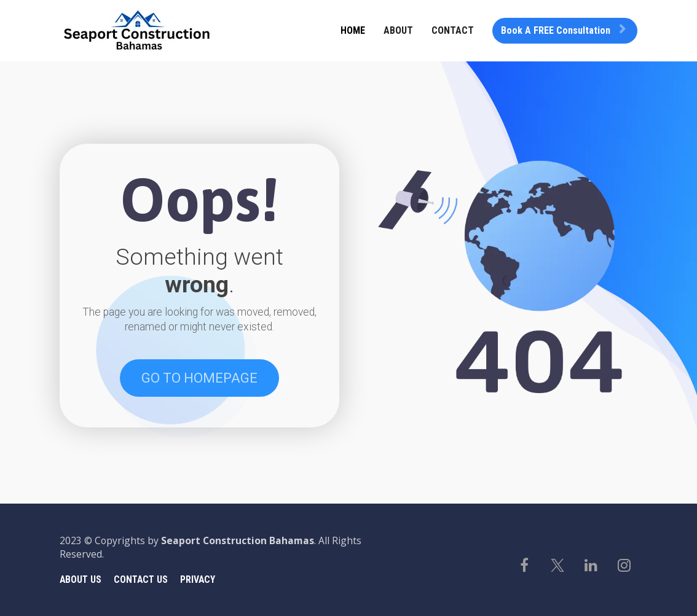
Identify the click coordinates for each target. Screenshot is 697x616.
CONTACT (453, 30)
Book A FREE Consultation (563, 30)
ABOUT (398, 30)
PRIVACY (198, 579)
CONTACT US (141, 579)
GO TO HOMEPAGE (199, 378)
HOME (353, 30)
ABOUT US (81, 579)
